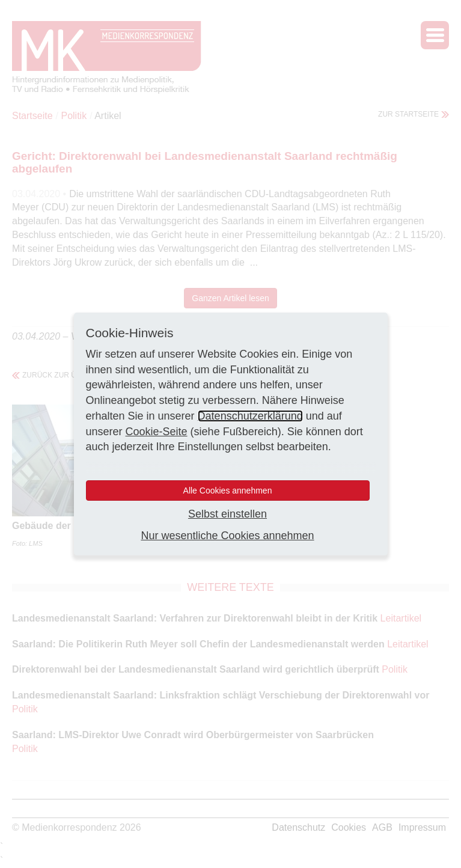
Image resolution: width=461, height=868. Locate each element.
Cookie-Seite (157, 432)
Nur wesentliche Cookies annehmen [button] (227, 536)
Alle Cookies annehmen (228, 491)
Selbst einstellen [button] (227, 514)
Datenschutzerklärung (250, 416)
